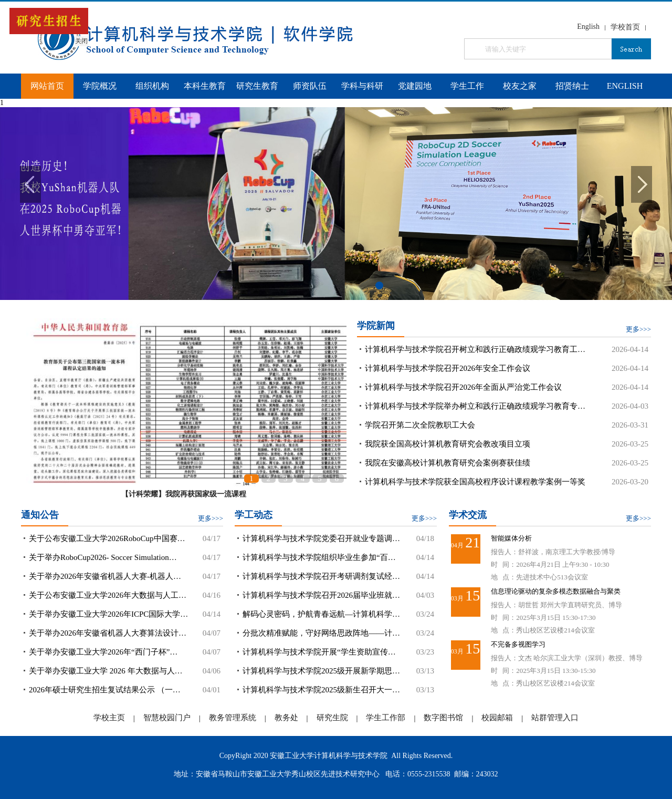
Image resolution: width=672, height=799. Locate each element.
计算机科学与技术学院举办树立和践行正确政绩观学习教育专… (475, 406)
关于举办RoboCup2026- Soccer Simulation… (103, 557)
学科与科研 (362, 86)
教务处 (286, 718)
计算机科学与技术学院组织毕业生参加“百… (319, 557)
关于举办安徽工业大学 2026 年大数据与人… (106, 671)
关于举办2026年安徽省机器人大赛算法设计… (108, 633)
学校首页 (625, 27)
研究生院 (332, 718)
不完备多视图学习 (518, 644)
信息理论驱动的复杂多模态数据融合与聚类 (556, 591)
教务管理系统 (233, 718)
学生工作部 (386, 718)
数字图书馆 (443, 718)
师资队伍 (310, 86)
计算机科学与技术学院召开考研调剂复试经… (321, 576)
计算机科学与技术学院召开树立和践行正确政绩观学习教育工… (475, 349)
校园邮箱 (497, 718)
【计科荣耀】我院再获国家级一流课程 (184, 494)
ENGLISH (625, 86)
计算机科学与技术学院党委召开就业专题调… (321, 538)
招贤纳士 (572, 86)
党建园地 (415, 86)
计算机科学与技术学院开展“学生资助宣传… (319, 652)
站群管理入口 (555, 718)
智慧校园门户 (167, 718)
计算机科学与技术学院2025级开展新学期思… (321, 671)
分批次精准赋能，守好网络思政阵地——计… (321, 633)
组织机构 (152, 86)
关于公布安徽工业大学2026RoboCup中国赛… (107, 538)
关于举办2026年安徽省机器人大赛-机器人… (105, 576)
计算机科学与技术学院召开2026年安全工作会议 (448, 368)
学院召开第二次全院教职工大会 (420, 425)
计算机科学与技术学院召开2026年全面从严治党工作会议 (463, 387)
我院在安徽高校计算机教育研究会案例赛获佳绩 (448, 463)
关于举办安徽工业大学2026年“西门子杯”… (103, 652)
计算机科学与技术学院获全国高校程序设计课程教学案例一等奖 (475, 482)
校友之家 (520, 86)
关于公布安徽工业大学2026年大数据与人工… (108, 595)
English (588, 27)
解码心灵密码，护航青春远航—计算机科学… (321, 614)
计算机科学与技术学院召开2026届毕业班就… (321, 595)
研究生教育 (257, 86)
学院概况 (100, 86)
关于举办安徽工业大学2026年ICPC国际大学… (108, 614)
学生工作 (467, 86)
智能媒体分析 (511, 538)
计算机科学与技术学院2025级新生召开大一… (321, 690)
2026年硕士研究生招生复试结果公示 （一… (105, 690)
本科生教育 (205, 86)
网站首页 (47, 86)
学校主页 (109, 718)
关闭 (76, 36)
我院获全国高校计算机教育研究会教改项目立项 (448, 444)
